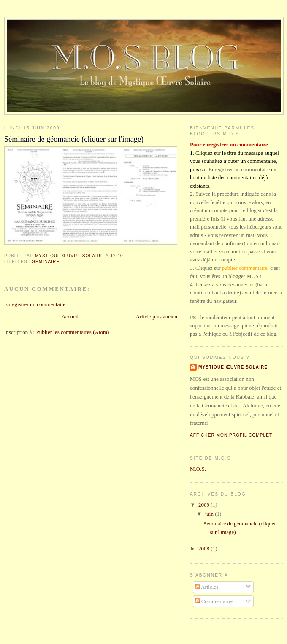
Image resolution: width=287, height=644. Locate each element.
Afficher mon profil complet (231, 435)
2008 (204, 548)
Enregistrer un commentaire (35, 304)
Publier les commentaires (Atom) (72, 332)
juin (210, 514)
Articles (207, 587)
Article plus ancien (157, 317)
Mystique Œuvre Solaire (233, 367)
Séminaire (46, 262)
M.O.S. (198, 469)
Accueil (70, 317)
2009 (204, 505)
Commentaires (214, 601)
